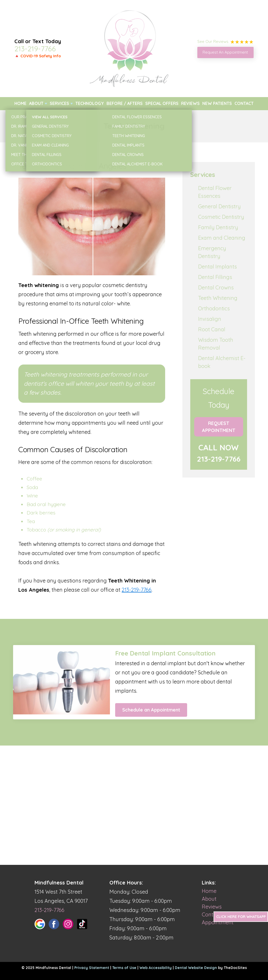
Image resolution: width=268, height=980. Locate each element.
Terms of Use (124, 968)
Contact (244, 103)
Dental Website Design (196, 968)
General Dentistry (219, 206)
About (36, 103)
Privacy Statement (92, 968)
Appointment (218, 922)
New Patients (217, 103)
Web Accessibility (156, 968)
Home (20, 103)
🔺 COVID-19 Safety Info (38, 56)
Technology (90, 103)
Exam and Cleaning (222, 238)
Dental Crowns (216, 287)
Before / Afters (125, 103)
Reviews (190, 103)
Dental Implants (217, 267)
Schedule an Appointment (151, 710)
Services (59, 103)
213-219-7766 (35, 49)
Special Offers (162, 103)
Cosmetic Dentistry (221, 217)
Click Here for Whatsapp (241, 917)
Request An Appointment (225, 52)
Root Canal (212, 329)
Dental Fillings (215, 277)
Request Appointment (219, 427)
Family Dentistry (218, 227)
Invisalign (210, 319)
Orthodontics (214, 308)
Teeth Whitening (218, 298)
